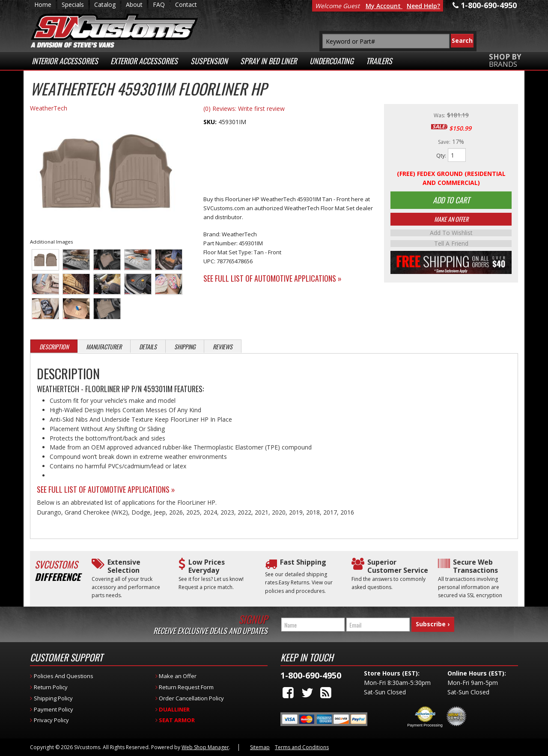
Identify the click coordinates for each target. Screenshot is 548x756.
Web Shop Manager (205, 747)
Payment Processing (425, 725)
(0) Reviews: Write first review (244, 109)
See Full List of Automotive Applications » (273, 278)
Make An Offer (451, 221)
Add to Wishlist (451, 235)
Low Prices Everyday (207, 566)
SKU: (211, 122)
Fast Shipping (303, 562)
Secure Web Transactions (475, 566)
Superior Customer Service (398, 566)
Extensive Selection (124, 566)
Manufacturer (104, 347)
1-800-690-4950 (311, 675)
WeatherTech (49, 108)
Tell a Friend (451, 245)
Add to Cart (451, 201)
